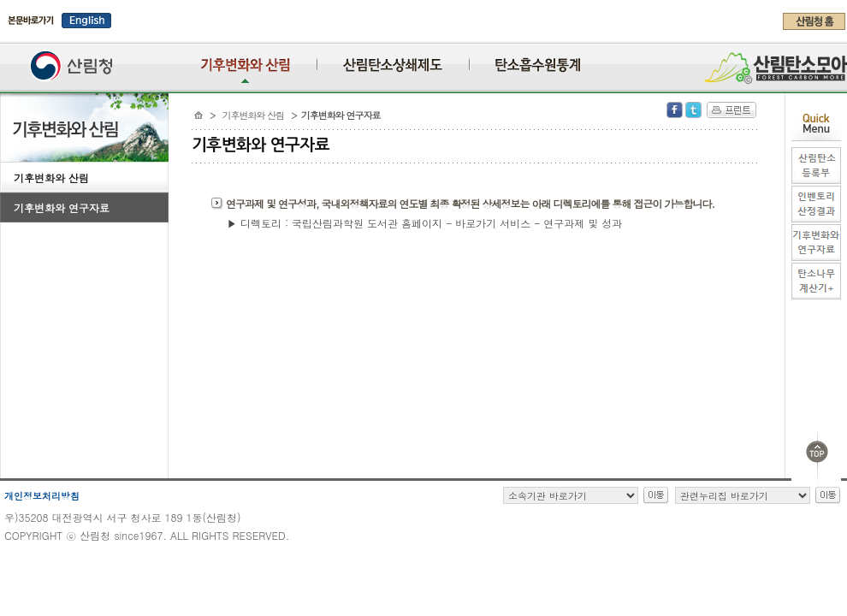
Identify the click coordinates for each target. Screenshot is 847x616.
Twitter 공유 (693, 110)
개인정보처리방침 (42, 496)
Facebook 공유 (675, 110)
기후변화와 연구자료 (62, 207)
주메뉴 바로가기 (5, 36)
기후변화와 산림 (51, 178)
